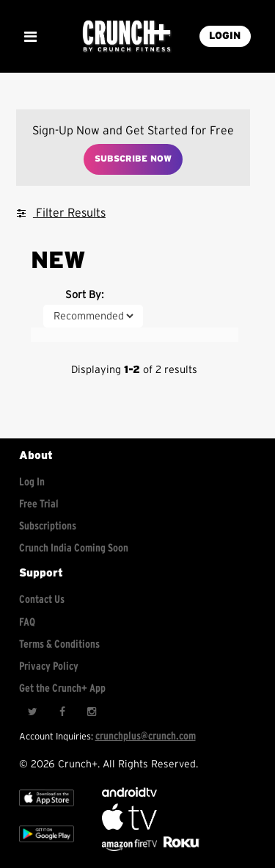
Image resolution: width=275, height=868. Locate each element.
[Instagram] (91, 712)
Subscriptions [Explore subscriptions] (48, 526)
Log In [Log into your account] (32, 482)
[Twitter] (32, 712)
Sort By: (84, 295)
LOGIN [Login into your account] (225, 36)
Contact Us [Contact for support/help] (42, 600)
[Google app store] (47, 846)
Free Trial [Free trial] (39, 504)
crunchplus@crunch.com (146, 736)
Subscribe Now (133, 159)
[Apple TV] (47, 810)
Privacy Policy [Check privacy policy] (49, 666)
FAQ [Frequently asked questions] (27, 622)
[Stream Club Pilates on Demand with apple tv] (180, 848)
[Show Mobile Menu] (30, 37)
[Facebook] (62, 712)
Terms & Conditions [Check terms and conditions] (59, 644)
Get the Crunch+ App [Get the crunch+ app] (62, 688)
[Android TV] (129, 793)
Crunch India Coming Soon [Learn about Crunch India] (74, 548)
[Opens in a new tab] (131, 848)
